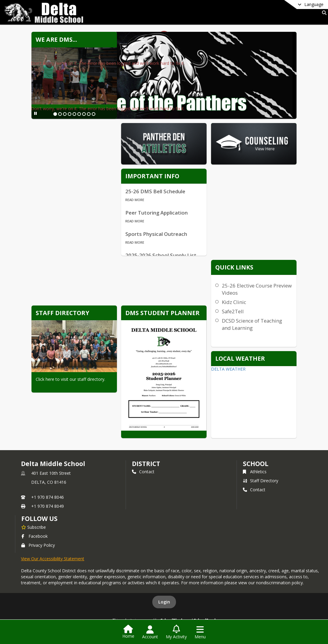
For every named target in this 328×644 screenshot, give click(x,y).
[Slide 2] (60, 114)
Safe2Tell (233, 311)
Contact (143, 472)
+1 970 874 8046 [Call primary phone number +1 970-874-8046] (48, 497)
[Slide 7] (84, 114)
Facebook (34, 536)
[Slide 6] (79, 114)
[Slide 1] (55, 114)
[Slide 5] (74, 114)
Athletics (255, 472)
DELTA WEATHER (228, 369)
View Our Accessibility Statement (53, 559)
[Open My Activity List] (176, 632)
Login (164, 602)
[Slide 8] (89, 114)
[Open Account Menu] (150, 632)
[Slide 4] (70, 114)
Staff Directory (261, 481)
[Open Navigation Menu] (200, 632)
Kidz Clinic (234, 302)
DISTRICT (146, 464)
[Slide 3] (65, 114)
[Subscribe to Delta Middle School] (34, 527)
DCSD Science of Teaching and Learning (252, 324)
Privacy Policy (38, 545)
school (256, 464)
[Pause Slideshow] (36, 113)
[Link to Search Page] (323, 13)
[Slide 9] (94, 114)
